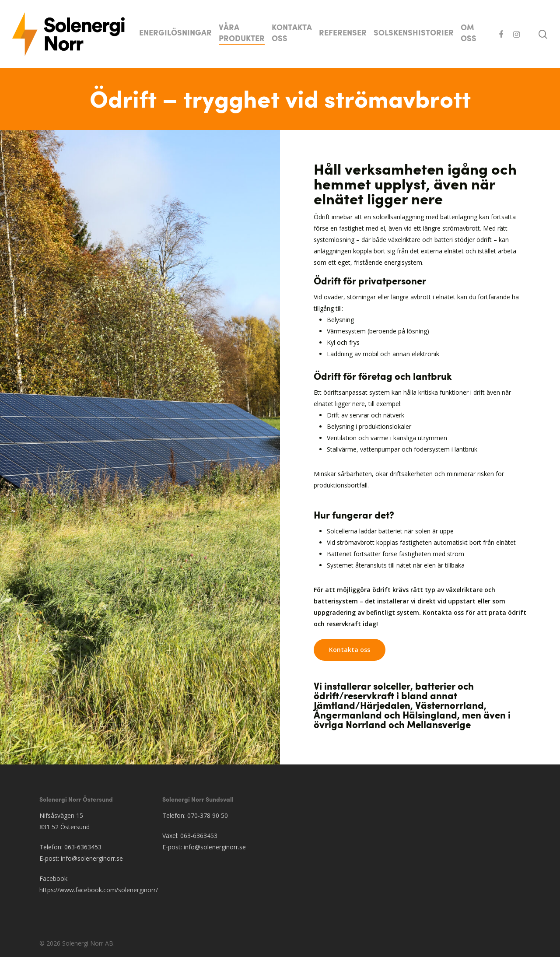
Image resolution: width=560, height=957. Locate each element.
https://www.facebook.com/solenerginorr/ (99, 890)
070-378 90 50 (208, 815)
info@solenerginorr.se (92, 858)
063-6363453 (83, 847)
